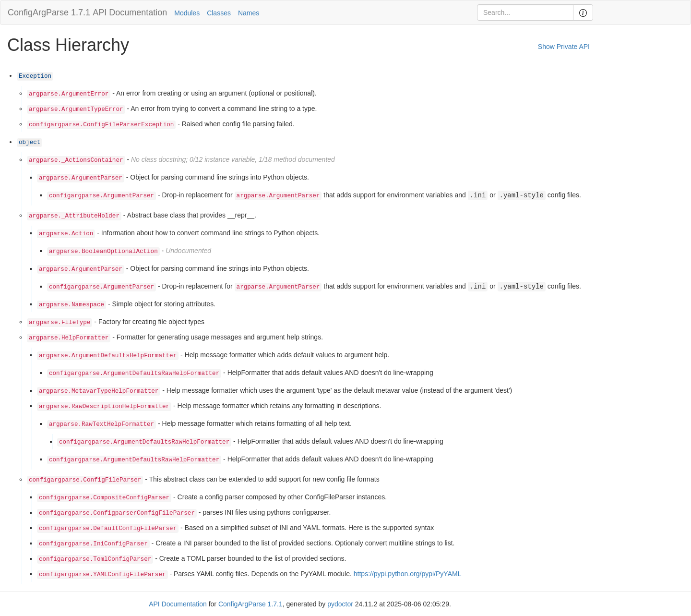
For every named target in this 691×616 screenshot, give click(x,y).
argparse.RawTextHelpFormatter (101, 424)
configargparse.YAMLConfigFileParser (102, 575)
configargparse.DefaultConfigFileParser (108, 529)
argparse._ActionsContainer (76, 160)
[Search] (525, 12)
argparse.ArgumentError (69, 94)
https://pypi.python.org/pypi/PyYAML (408, 574)
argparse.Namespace (71, 305)
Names (249, 13)
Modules (187, 13)
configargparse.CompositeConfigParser (104, 498)
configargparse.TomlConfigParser (95, 559)
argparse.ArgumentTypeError (76, 109)
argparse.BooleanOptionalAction (103, 252)
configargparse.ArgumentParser (101, 196)
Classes (219, 13)
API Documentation (130, 12)
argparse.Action (66, 234)
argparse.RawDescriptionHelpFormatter (104, 407)
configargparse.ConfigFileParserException (101, 125)
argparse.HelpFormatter (69, 338)
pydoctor (340, 604)
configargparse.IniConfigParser (93, 544)
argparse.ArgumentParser (81, 178)
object (30, 143)
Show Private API (564, 47)
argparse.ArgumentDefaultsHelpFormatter (108, 356)
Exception (35, 76)
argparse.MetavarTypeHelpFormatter (99, 391)
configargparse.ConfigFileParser (85, 480)
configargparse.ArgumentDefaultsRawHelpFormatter (134, 374)
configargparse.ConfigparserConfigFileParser (117, 513)
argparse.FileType (60, 323)
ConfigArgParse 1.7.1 (49, 12)
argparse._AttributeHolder (74, 216)
